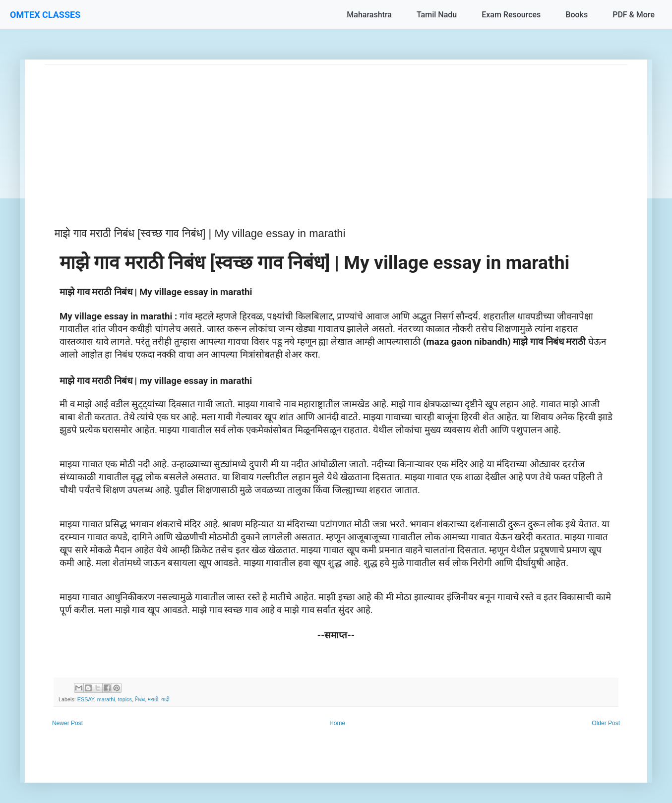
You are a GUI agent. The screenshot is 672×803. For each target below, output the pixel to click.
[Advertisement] (336, 134)
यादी (165, 699)
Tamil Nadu (437, 15)
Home (337, 723)
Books (577, 15)
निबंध (140, 699)
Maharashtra (369, 15)
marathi (106, 699)
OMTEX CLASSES (45, 15)
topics (125, 699)
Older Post (606, 723)
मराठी (153, 699)
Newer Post (67, 723)
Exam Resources (511, 15)
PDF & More (634, 15)
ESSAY (86, 699)
